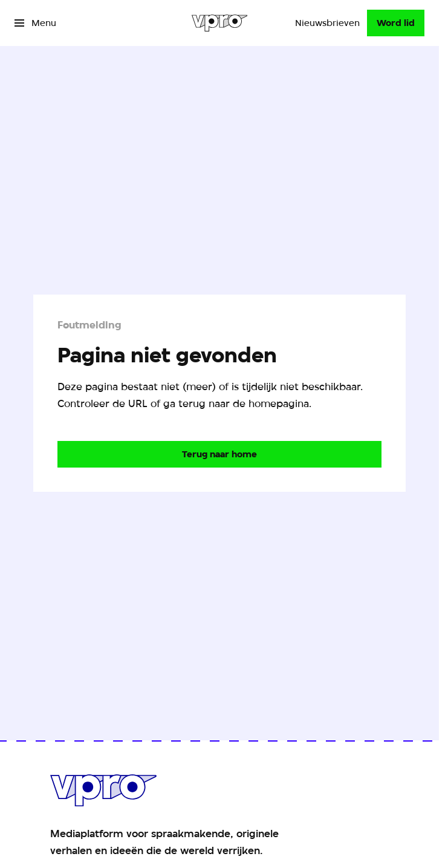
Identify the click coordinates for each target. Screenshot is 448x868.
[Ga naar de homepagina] (219, 454)
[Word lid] (396, 23)
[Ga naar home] (220, 23)
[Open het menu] (35, 23)
